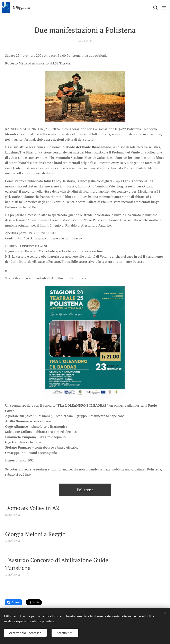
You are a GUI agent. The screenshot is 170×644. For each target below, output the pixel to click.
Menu (164, 8)
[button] (155, 8)
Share (13, 602)
